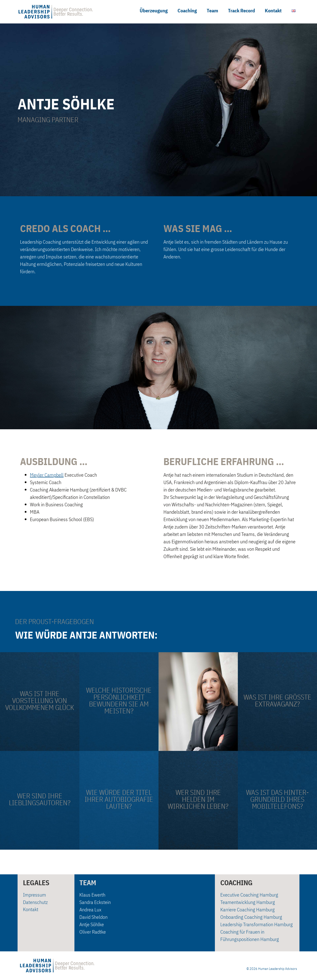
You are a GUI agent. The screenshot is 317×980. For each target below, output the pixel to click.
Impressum (34, 895)
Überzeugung (154, 10)
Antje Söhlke (92, 924)
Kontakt (273, 10)
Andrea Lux (90, 910)
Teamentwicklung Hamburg (248, 902)
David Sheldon (93, 917)
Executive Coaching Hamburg (249, 895)
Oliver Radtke (93, 932)
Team (212, 10)
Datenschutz (35, 902)
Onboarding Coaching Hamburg (251, 917)
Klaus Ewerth (92, 895)
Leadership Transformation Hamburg (257, 924)
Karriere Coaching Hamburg (248, 910)
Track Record (241, 10)
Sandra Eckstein (95, 902)
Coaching (187, 10)
